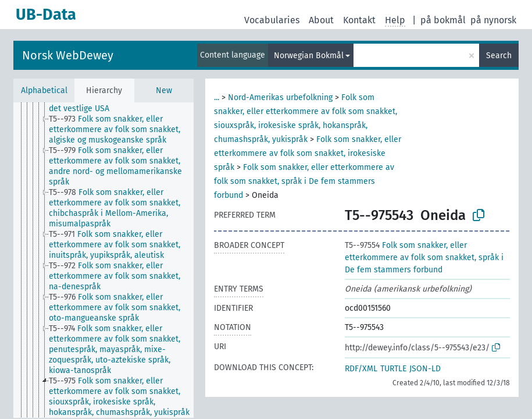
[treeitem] (126, 104)
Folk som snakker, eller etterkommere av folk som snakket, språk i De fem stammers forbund (304, 181)
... (217, 97)
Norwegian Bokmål (309, 56)
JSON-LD (425, 369)
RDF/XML (361, 369)
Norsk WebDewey (68, 55)
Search (499, 56)
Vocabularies (272, 20)
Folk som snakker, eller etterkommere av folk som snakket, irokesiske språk (308, 153)
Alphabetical (44, 90)
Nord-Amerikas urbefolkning (280, 97)
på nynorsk (493, 20)
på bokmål (443, 20)
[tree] (103, 260)
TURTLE (393, 369)
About (321, 20)
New (164, 90)
